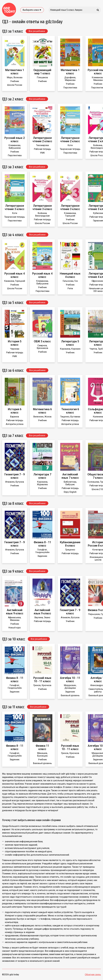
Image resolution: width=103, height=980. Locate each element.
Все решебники (37, 31)
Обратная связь (93, 975)
